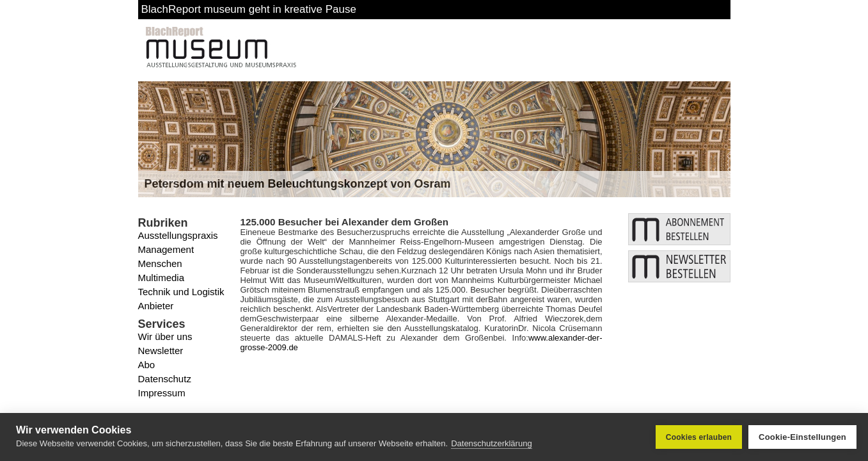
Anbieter (156, 306)
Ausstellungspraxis (178, 235)
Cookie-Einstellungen (802, 437)
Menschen (160, 263)
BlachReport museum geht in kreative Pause (249, 9)
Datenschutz (165, 379)
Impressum (162, 393)
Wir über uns (165, 336)
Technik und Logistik (181, 292)
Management (166, 249)
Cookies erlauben (699, 437)
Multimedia (162, 278)
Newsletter (161, 351)
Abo (147, 365)
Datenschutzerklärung (491, 443)
